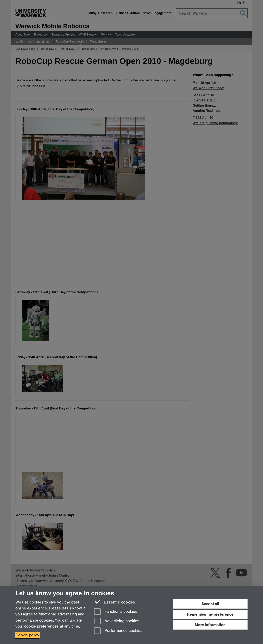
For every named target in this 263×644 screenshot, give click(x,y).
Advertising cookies (117, 621)
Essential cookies (115, 602)
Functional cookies (116, 612)
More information (210, 625)
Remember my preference (210, 614)
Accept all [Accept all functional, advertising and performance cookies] (210, 604)
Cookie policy (27, 635)
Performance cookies (118, 631)
